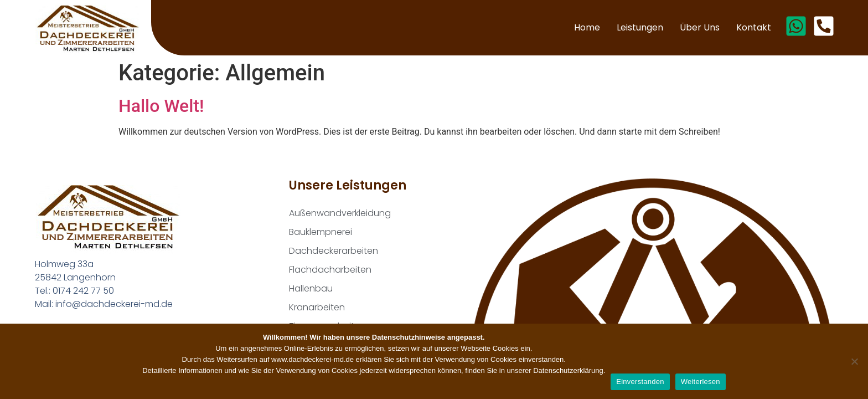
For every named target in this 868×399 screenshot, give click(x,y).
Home (587, 27)
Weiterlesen (701, 382)
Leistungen (640, 27)
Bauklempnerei (321, 232)
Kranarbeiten (317, 307)
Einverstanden (640, 382)
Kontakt (754, 27)
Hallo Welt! (161, 106)
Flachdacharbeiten (330, 270)
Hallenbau (311, 288)
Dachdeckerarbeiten (334, 251)
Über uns (700, 27)
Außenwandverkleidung (340, 213)
